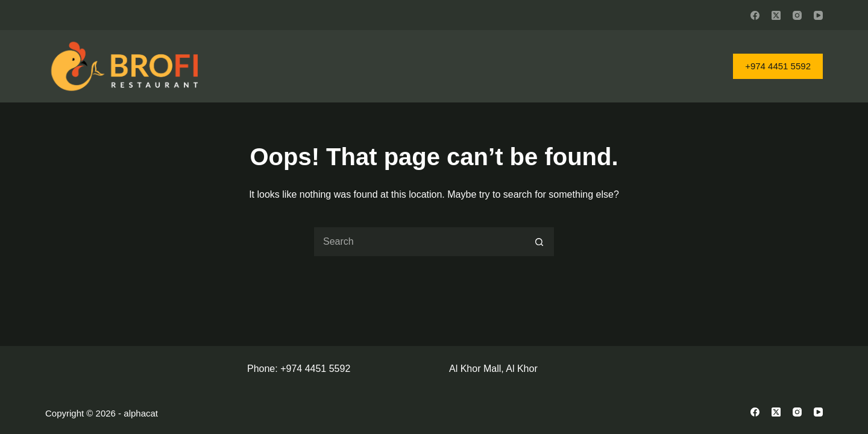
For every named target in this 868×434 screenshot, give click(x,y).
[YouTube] (818, 15)
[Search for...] (419, 242)
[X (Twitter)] (776, 15)
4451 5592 (328, 369)
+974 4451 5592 (778, 66)
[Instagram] (797, 15)
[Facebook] (755, 15)
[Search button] (539, 242)
